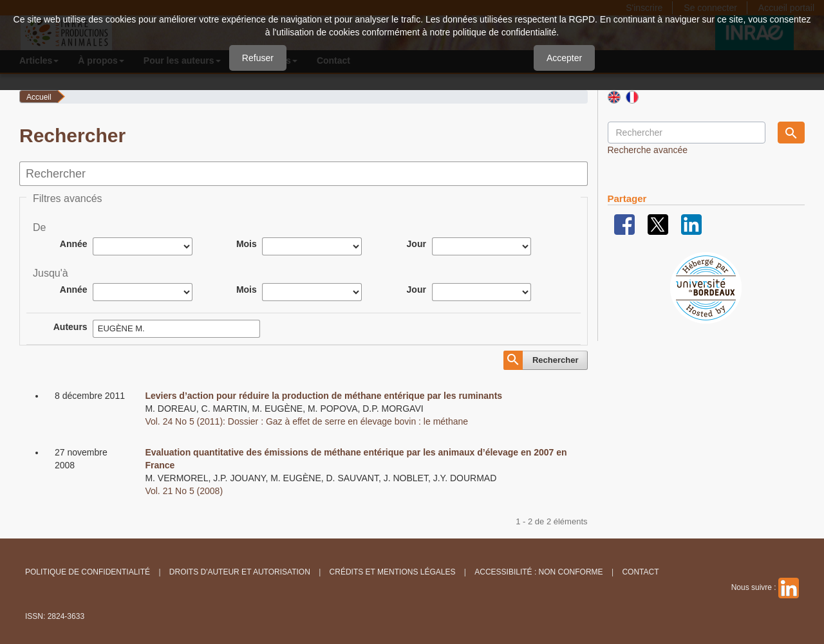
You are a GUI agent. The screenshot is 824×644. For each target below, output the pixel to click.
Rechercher (556, 360)
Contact (640, 572)
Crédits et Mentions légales (393, 572)
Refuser (258, 58)
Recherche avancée (648, 150)
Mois (247, 244)
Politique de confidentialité (88, 572)
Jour (417, 244)
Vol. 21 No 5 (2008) (184, 491)
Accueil (39, 97)
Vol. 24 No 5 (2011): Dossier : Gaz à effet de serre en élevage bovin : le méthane (306, 421)
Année (74, 244)
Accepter (564, 58)
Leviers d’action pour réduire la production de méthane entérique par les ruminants (323, 396)
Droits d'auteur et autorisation (240, 572)
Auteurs (70, 327)
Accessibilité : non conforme (538, 572)
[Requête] (687, 133)
